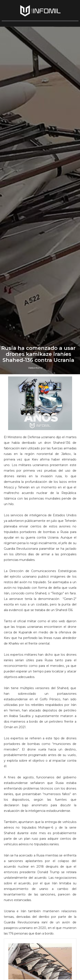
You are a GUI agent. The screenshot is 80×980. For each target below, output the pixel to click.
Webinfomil (35, 608)
